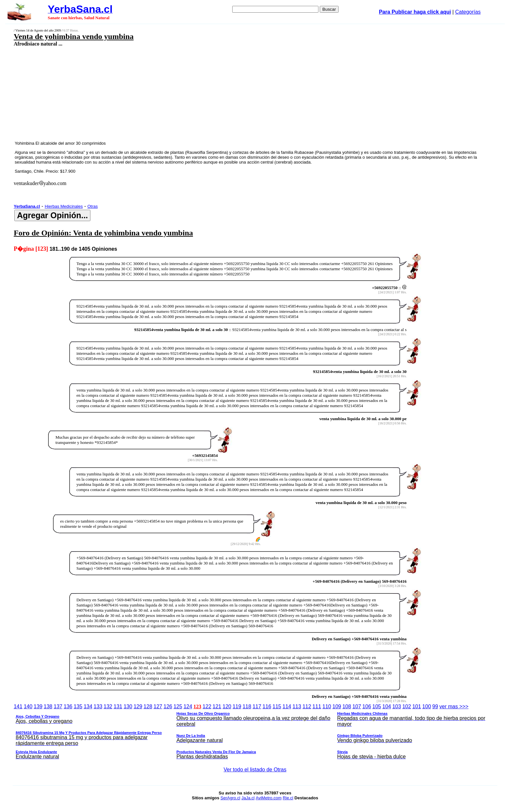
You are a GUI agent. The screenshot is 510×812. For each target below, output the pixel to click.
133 (98, 706)
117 (257, 706)
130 (128, 706)
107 (357, 706)
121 (217, 706)
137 (58, 706)
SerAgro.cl (230, 798)
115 (277, 706)
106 (367, 706)
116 (267, 706)
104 (387, 706)
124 (188, 706)
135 (78, 706)
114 (287, 706)
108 (347, 706)
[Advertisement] (199, 93)
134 (88, 706)
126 (168, 706)
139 (38, 706)
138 (48, 706)
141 (18, 706)
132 (108, 706)
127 (158, 706)
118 (247, 706)
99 (435, 706)
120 (227, 706)
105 (377, 706)
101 (417, 706)
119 (237, 706)
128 (148, 706)
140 (28, 706)
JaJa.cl (248, 798)
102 (407, 706)
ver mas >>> (255, 733)
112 (307, 706)
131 (118, 706)
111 (317, 706)
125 (178, 706)
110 (327, 706)
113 (297, 706)
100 (427, 706)
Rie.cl (288, 798)
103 (397, 706)
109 (337, 706)
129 (138, 706)
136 (68, 706)
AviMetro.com (268, 798)
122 (207, 706)
